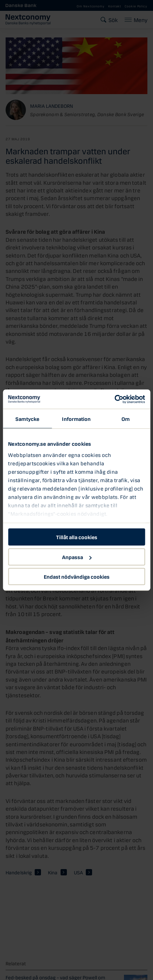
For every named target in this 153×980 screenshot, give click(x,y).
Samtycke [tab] (27, 418)
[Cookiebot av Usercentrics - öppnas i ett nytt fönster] (114, 399)
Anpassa (77, 557)
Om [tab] (126, 418)
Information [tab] (76, 418)
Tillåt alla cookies (77, 537)
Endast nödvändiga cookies (77, 576)
